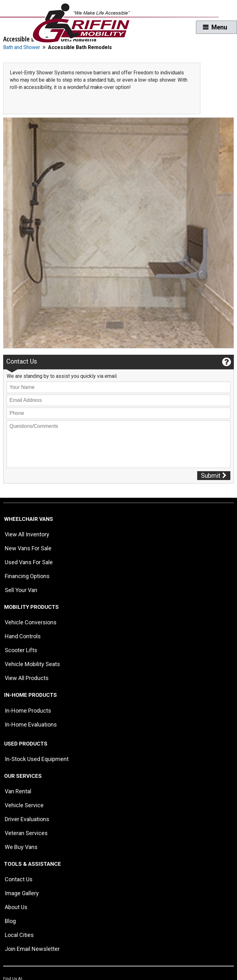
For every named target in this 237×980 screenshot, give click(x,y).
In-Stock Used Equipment (37, 759)
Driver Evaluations (27, 819)
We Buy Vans (21, 847)
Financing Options (27, 576)
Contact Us (19, 879)
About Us (16, 907)
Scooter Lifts (21, 650)
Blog (10, 921)
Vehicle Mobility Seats (32, 664)
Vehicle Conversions (31, 622)
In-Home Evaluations (31, 724)
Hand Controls (23, 636)
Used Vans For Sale (29, 562)
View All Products (27, 678)
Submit (214, 476)
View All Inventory (27, 534)
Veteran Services (26, 833)
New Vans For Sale (28, 548)
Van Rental (18, 791)
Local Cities (19, 935)
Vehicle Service (24, 805)
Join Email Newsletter (32, 949)
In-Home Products (28, 711)
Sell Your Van (21, 590)
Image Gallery (22, 893)
